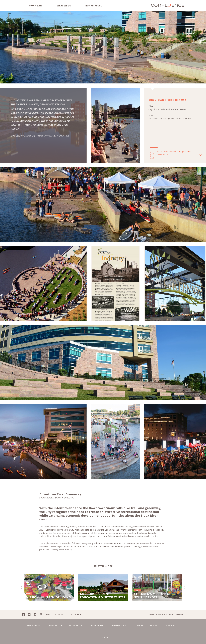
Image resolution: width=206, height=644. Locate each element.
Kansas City (50, 637)
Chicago (163, 637)
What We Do (64, 5)
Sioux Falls (70, 637)
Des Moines (29, 637)
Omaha (132, 637)
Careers (59, 626)
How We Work (94, 5)
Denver (179, 637)
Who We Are (36, 5)
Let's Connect (74, 626)
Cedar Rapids (92, 637)
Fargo (147, 637)
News (48, 626)
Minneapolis (114, 637)
